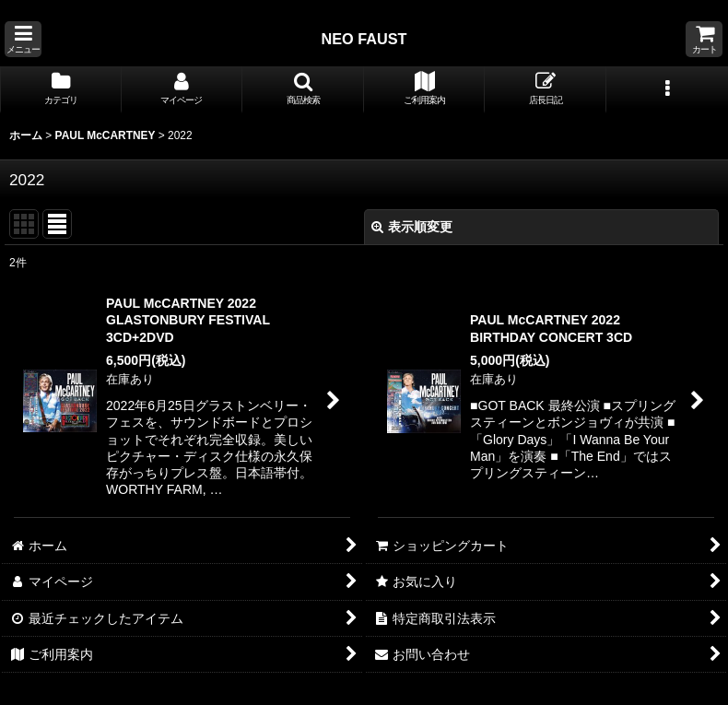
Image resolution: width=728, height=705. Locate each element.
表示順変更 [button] (412, 227)
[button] (23, 39)
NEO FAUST (364, 39)
